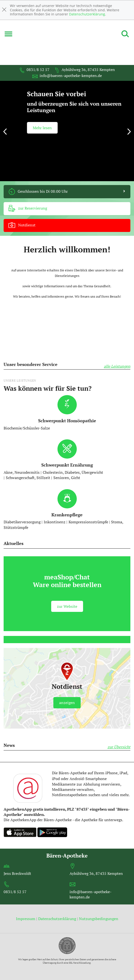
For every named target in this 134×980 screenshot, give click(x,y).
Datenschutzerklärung (87, 14)
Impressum (26, 919)
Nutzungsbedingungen (99, 919)
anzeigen (67, 703)
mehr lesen (27, 129)
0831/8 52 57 (34, 70)
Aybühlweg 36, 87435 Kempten (85, 70)
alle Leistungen (117, 366)
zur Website (67, 606)
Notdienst (22, 225)
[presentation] (5, 132)
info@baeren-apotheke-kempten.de (67, 76)
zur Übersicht (119, 747)
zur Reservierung (28, 209)
